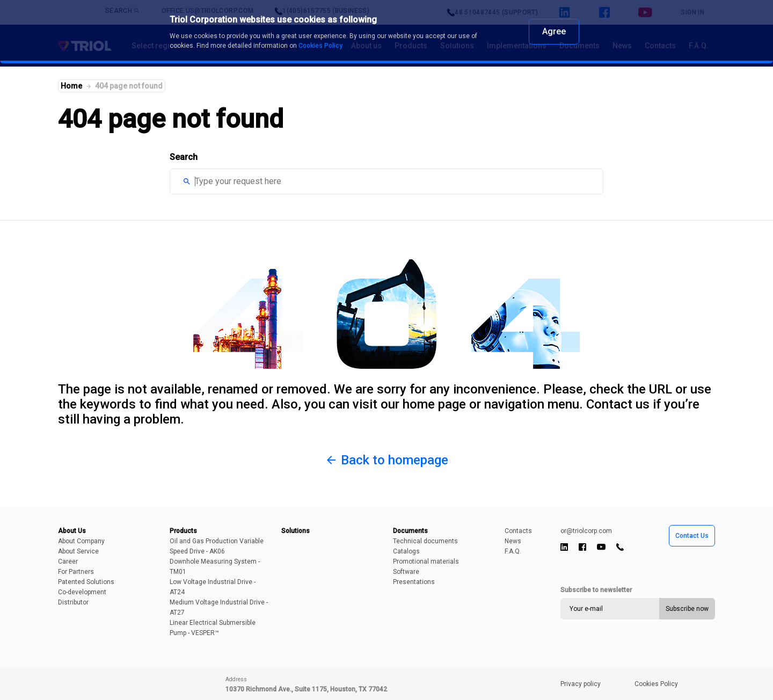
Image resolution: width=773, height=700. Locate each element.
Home (71, 86)
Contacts (518, 531)
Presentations (414, 582)
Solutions (296, 531)
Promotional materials (426, 562)
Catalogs (406, 551)
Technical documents (425, 541)
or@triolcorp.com (586, 531)
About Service (78, 551)
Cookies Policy (656, 684)
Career (68, 562)
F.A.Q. (513, 551)
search (187, 181)
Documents (410, 531)
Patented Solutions (86, 582)
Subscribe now (687, 609)
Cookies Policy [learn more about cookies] (320, 46)
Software (406, 572)
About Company (81, 541)
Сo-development (82, 592)
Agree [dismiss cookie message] (554, 31)
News (513, 541)
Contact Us (692, 536)
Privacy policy (581, 684)
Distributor (73, 602)
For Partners (76, 572)
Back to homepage (386, 460)
